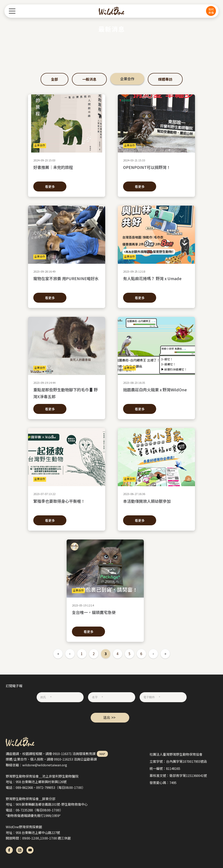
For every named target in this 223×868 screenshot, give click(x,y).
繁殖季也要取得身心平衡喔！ (67, 504)
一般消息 (89, 79)
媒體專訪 (165, 79)
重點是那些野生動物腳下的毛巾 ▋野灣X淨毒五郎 (67, 393)
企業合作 (127, 79)
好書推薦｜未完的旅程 (67, 170)
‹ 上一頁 (70, 654)
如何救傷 (211, 11)
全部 (54, 79)
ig (20, 850)
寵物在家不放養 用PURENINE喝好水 (67, 282)
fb (9, 850)
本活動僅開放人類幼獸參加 (156, 504)
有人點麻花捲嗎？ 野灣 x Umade (156, 282)
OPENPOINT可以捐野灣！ (156, 170)
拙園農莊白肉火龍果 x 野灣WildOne (156, 393)
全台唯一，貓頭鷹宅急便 (105, 616)
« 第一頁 (58, 654)
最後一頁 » (165, 654)
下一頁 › (153, 654)
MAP (102, 754)
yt (30, 850)
